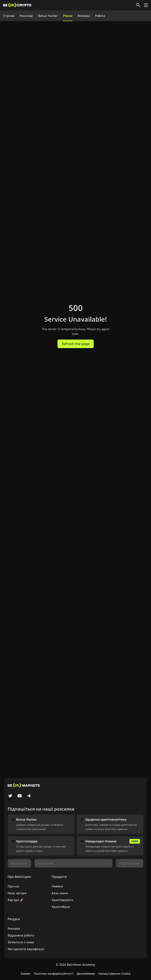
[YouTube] (20, 796)
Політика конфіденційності (53, 973)
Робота (100, 16)
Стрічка (9, 16)
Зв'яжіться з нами (21, 942)
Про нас (14, 886)
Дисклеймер (86, 973)
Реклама (84, 16)
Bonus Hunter (48, 16)
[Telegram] (29, 796)
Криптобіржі (61, 907)
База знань (60, 893)
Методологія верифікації (26, 949)
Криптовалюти (63, 900)
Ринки (68, 16)
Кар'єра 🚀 (16, 900)
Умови (25, 973)
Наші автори (17, 893)
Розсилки (26, 16)
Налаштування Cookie (114, 973)
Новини (57, 886)
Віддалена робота (21, 935)
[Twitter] (10, 796)
